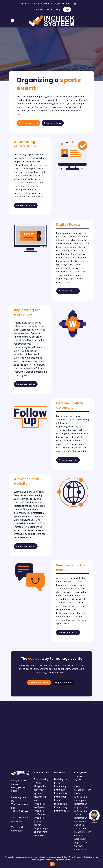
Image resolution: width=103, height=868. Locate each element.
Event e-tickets (62, 793)
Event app (59, 790)
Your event (40, 835)
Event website (61, 811)
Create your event (38, 683)
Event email (60, 797)
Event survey (61, 807)
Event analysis (62, 786)
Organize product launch (39, 821)
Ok (52, 864)
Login (67, 9)
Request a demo (53, 123)
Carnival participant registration (81, 839)
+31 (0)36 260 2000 (61, 4)
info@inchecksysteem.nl (36, 4)
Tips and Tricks (42, 9)
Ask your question (28, 123)
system (62, 104)
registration (40, 165)
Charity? (58, 9)
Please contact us (26, 205)
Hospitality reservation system (40, 790)
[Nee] (100, 861)
